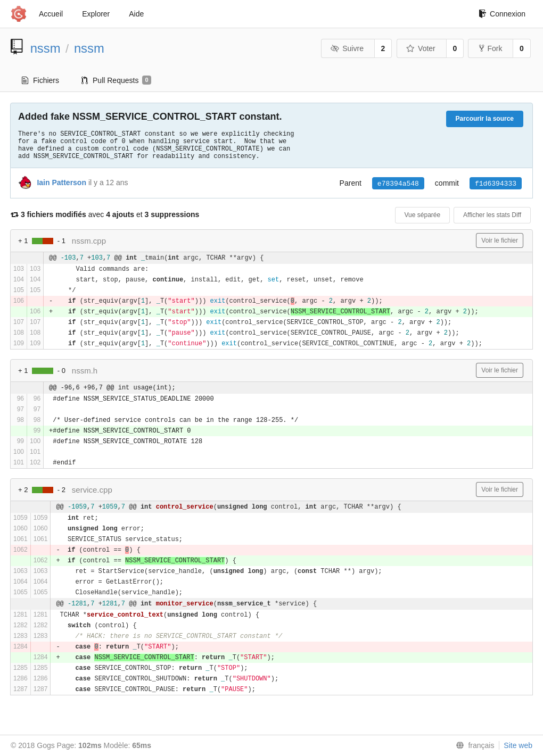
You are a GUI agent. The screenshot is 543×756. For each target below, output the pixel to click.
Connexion (502, 14)
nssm (46, 48)
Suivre (347, 48)
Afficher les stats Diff (492, 215)
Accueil (51, 14)
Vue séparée (423, 215)
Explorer (96, 14)
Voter (421, 48)
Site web (518, 745)
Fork (491, 48)
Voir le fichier (500, 240)
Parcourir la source (485, 119)
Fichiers (40, 80)
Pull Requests (116, 80)
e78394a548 (398, 184)
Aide (136, 14)
